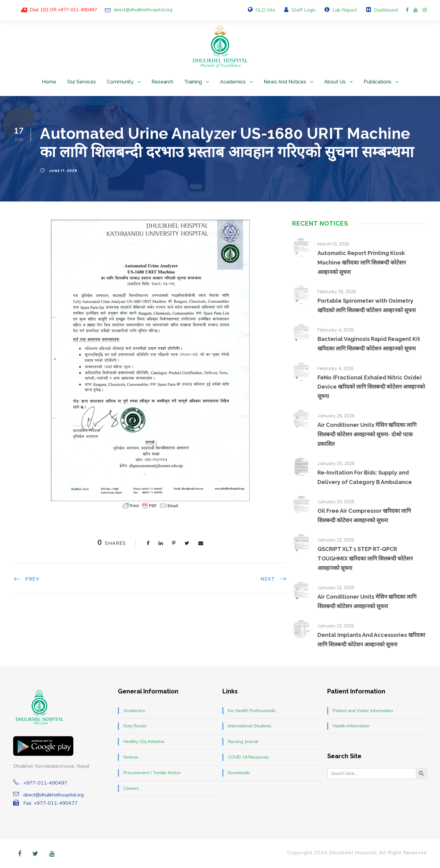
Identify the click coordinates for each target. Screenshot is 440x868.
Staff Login (304, 10)
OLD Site (266, 10)
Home (49, 82)
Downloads (239, 773)
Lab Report (345, 10)
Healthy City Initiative (144, 741)
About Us (335, 82)
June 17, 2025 (63, 171)
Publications (378, 82)
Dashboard (386, 10)
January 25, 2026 (336, 463)
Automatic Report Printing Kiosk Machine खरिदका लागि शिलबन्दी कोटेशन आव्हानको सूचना (362, 262)
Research (162, 82)
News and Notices (285, 82)
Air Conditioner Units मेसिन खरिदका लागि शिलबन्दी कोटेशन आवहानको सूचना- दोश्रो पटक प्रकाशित (367, 434)
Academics (233, 82)
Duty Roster (135, 726)
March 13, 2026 (333, 244)
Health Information (351, 726)
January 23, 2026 (336, 502)
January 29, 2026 (336, 416)
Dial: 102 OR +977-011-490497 (64, 10)
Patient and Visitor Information (363, 711)
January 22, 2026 (336, 540)
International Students (250, 726)
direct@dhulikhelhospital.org (143, 10)
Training (193, 82)
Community (120, 82)
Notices (131, 757)
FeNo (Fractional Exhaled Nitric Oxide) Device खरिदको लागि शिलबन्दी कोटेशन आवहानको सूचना (371, 387)
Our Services (82, 82)
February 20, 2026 (337, 292)
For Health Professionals (252, 711)
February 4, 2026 (336, 330)
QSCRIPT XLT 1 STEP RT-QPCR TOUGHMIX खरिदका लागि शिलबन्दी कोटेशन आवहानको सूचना (365, 558)
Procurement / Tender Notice (152, 773)
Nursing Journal (243, 741)
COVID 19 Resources (248, 757)
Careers (131, 788)
